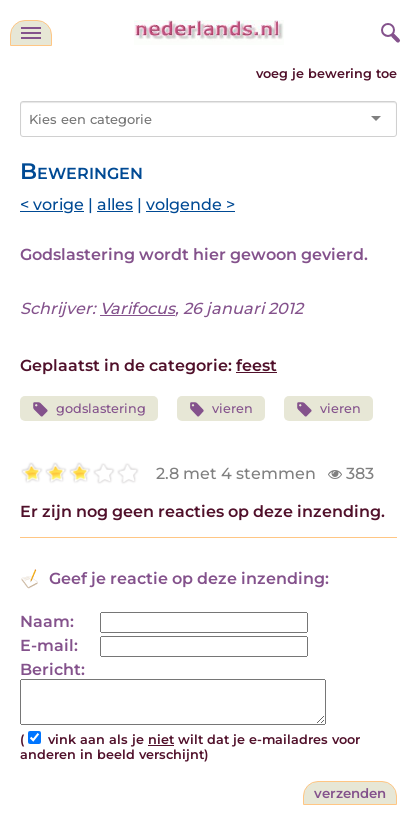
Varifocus (137, 308)
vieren (221, 409)
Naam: (47, 621)
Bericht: (52, 669)
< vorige (52, 204)
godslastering (89, 409)
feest (256, 365)
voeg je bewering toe (326, 73)
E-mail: (49, 645)
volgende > (190, 204)
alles (115, 204)
